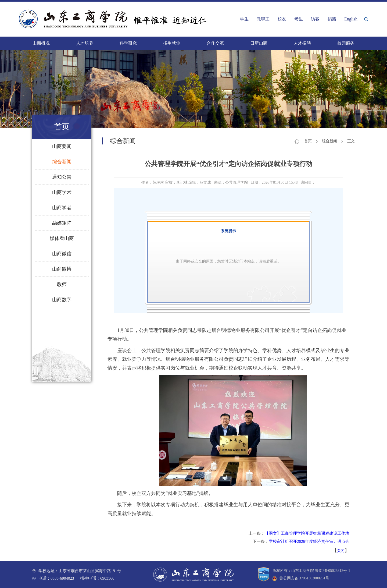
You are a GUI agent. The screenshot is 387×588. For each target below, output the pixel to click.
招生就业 (172, 43)
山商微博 (62, 269)
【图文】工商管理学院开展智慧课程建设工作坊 (307, 533)
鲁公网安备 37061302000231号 (301, 578)
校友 (282, 19)
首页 (308, 141)
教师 (62, 284)
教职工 (263, 19)
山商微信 (62, 254)
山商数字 (62, 300)
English (351, 19)
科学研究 (128, 43)
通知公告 (62, 177)
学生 (244, 19)
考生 (299, 19)
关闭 (341, 551)
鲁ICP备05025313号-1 (333, 571)
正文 (351, 141)
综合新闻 (62, 162)
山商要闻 (62, 146)
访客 (315, 19)
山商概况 (41, 43)
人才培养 (85, 43)
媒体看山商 (62, 238)
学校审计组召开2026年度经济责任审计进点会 (309, 541)
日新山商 (259, 43)
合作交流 (215, 43)
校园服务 (346, 43)
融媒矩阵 (62, 223)
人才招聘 (302, 43)
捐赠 (332, 19)
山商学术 (62, 192)
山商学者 (62, 208)
